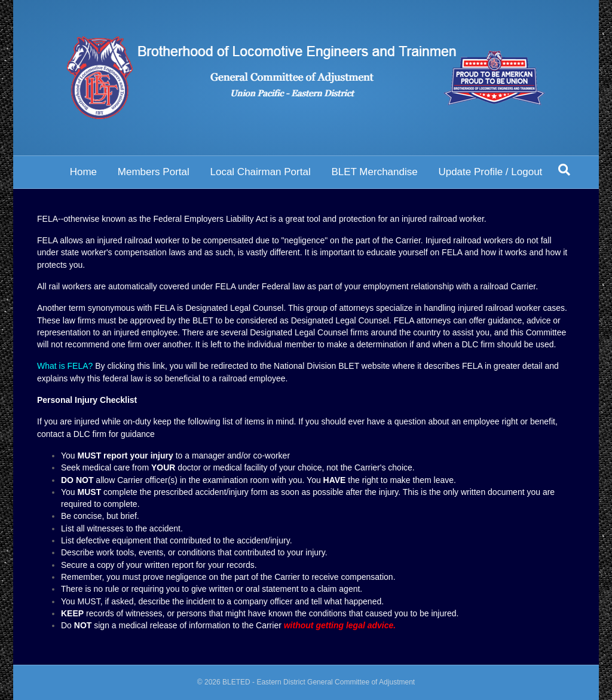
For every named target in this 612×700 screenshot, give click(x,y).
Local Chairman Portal (260, 172)
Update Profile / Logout (490, 172)
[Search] (564, 170)
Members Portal (154, 172)
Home (83, 172)
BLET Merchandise (374, 172)
